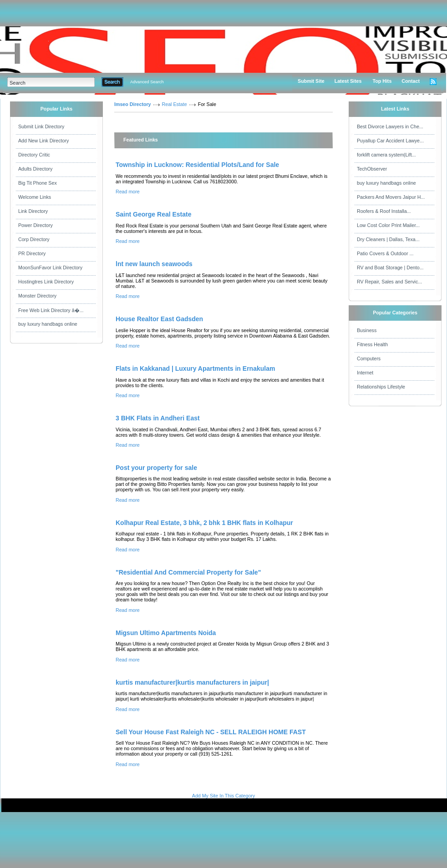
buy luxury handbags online (48, 324)
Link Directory (33, 211)
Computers (369, 358)
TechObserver (372, 169)
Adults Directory (35, 169)
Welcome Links (35, 197)
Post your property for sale (156, 468)
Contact (411, 81)
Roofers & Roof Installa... (384, 211)
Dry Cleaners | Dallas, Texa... (388, 239)
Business (367, 330)
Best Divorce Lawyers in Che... (390, 126)
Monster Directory (37, 296)
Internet (365, 373)
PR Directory (32, 253)
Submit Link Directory (41, 126)
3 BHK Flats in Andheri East (158, 418)
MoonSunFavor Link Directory (50, 267)
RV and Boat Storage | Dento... (390, 267)
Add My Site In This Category (223, 796)
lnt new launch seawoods (154, 264)
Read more (128, 192)
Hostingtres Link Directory (46, 282)
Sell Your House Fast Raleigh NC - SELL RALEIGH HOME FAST (211, 732)
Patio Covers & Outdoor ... (385, 253)
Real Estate (175, 104)
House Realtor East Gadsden (159, 319)
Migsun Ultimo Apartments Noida (166, 633)
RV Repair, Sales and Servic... (389, 282)
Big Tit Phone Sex (38, 183)
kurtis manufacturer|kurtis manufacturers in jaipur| (192, 682)
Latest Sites (348, 81)
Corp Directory (34, 239)
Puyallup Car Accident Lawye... (390, 141)
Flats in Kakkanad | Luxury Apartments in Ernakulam (195, 368)
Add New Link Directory (43, 141)
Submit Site (311, 81)
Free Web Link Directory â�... (51, 310)
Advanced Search (147, 82)
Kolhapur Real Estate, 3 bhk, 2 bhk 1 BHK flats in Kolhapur (204, 523)
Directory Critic (34, 155)
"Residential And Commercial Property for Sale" (188, 572)
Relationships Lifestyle (381, 387)
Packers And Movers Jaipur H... (391, 197)
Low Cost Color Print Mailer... (388, 225)
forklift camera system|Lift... (386, 155)
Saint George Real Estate (154, 214)
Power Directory (36, 225)
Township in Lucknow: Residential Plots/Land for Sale (197, 165)
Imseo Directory (133, 104)
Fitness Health (372, 344)
